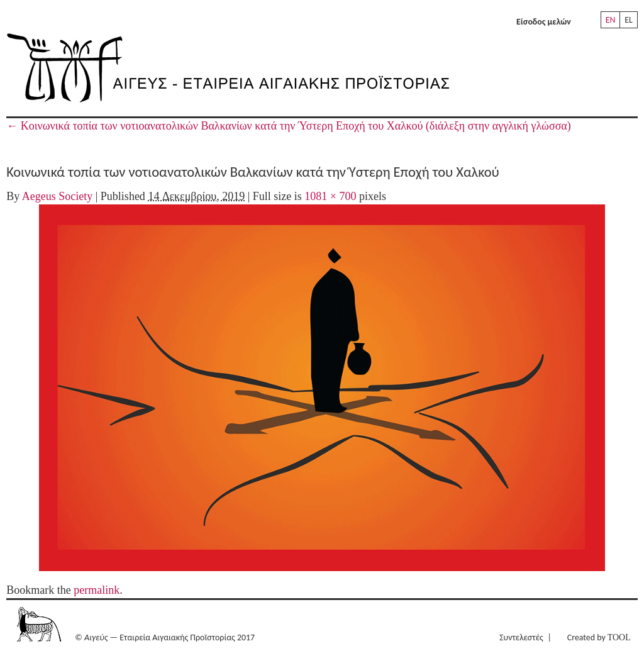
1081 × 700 (330, 196)
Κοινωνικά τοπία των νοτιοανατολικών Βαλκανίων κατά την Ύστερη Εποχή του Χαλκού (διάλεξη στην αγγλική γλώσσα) (289, 126)
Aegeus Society (57, 196)
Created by (599, 637)
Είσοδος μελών (544, 22)
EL (629, 20)
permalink (97, 590)
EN (611, 20)
